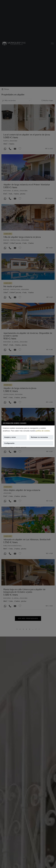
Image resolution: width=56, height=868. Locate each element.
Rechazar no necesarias (39, 437)
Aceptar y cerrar (10, 437)
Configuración (9, 443)
